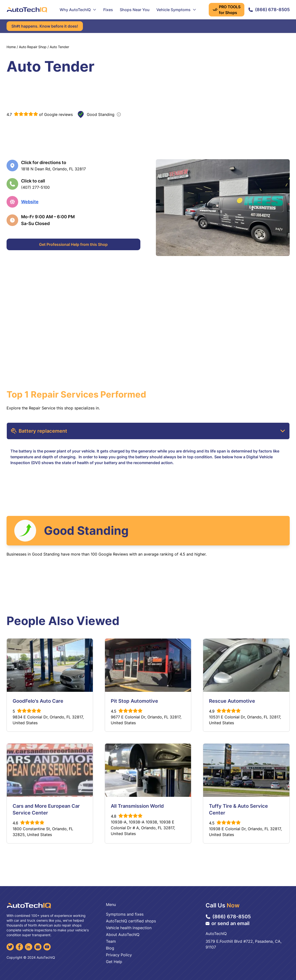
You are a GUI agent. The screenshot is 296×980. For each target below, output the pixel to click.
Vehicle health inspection (129, 928)
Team (111, 941)
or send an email (228, 923)
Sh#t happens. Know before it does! (45, 26)
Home (11, 47)
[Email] (38, 947)
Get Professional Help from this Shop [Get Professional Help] (73, 244)
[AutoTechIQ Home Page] (27, 10)
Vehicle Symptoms (176, 10)
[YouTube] (47, 947)
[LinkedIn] (29, 947)
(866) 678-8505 (269, 10)
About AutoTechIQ (123, 935)
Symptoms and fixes (125, 914)
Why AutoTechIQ (78, 10)
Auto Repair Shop (33, 47)
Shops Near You (135, 10)
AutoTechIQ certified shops (131, 921)
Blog (110, 948)
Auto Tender (59, 47)
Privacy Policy (119, 955)
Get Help (114, 962)
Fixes (108, 10)
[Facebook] (19, 947)
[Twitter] (10, 947)
